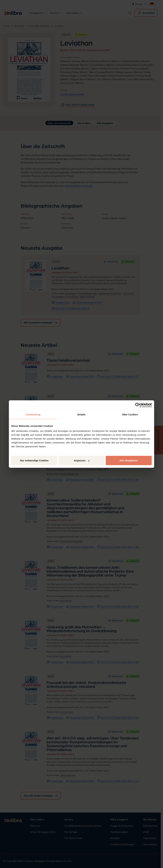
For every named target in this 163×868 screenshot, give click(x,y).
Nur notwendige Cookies (34, 460)
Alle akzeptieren (129, 460)
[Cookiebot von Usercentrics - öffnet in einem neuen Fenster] (138, 405)
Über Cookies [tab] (130, 414)
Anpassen (82, 460)
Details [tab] (81, 414)
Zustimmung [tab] (33, 414)
